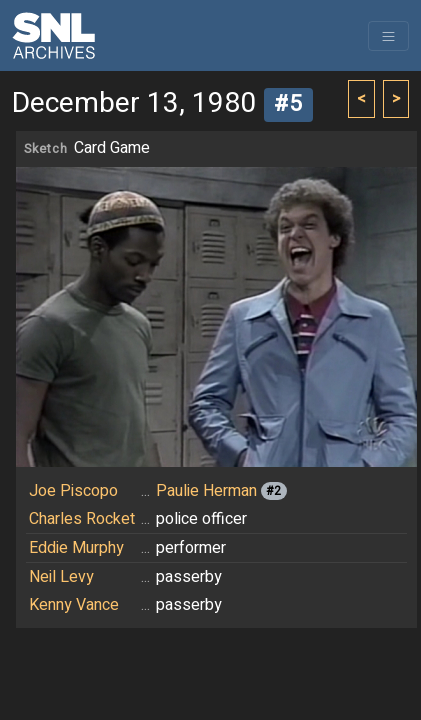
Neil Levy (61, 577)
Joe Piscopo (73, 491)
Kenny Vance (74, 605)
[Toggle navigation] (388, 36)
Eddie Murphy (76, 548)
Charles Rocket (82, 519)
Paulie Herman (206, 491)
